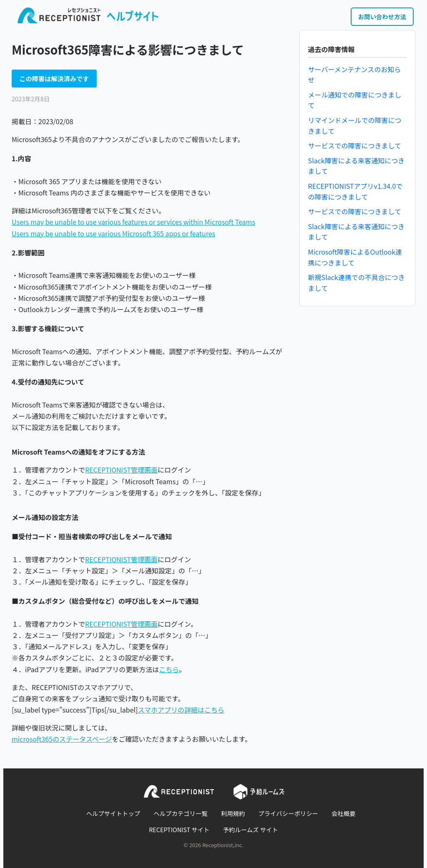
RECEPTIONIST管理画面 (121, 470)
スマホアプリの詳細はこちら (181, 710)
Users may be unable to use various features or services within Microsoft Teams (133, 222)
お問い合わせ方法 (382, 16)
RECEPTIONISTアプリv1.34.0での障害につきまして (355, 191)
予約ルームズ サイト (251, 829)
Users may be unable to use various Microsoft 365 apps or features (113, 233)
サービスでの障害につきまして (355, 145)
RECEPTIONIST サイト (179, 829)
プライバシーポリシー (288, 813)
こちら (169, 669)
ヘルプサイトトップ (113, 813)
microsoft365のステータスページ (62, 739)
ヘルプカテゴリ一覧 (181, 813)
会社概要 (344, 813)
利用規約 (233, 813)
